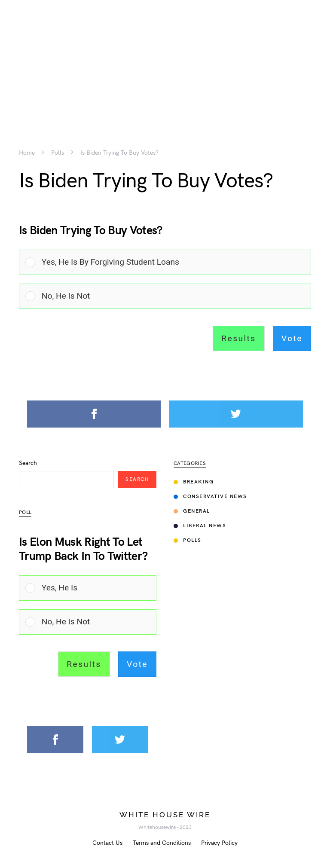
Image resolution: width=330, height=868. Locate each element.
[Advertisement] (165, 60)
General (192, 511)
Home (27, 153)
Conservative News (210, 497)
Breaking (194, 482)
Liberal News (200, 526)
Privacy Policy (219, 843)
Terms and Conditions (162, 843)
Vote (292, 338)
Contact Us (107, 843)
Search (28, 463)
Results (238, 338)
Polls (58, 153)
